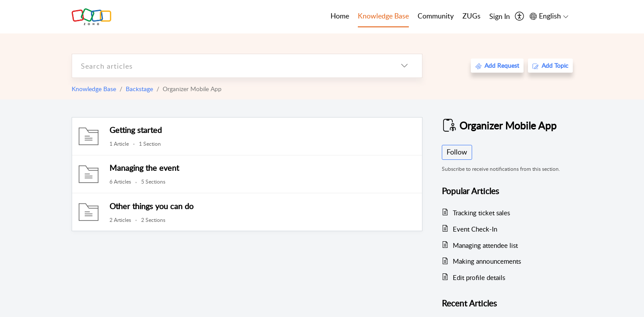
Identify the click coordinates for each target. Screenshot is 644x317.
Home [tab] (340, 16)
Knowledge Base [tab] (383, 16)
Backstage (139, 89)
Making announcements (487, 261)
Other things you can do (151, 206)
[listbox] (404, 66)
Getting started (136, 130)
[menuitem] (500, 17)
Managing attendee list (485, 245)
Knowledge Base (94, 89)
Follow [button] (457, 152)
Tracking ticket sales (481, 213)
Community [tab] (436, 16)
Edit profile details (479, 277)
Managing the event (144, 168)
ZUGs (471, 16)
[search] (229, 66)
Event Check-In (475, 229)
